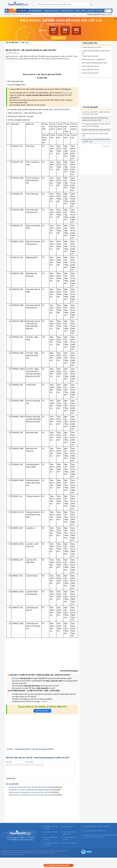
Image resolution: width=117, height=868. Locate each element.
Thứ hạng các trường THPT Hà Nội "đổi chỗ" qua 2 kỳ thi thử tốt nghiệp (31, 787)
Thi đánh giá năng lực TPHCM (92, 47)
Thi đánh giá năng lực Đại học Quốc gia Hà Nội (96, 52)
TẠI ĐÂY (44, 701)
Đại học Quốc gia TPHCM (90, 70)
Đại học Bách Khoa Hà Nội (91, 66)
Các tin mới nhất (12, 784)
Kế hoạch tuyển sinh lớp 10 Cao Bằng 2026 (96, 130)
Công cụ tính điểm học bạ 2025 (51, 838)
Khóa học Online (68, 826)
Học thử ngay (67, 93)
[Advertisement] (43, 68)
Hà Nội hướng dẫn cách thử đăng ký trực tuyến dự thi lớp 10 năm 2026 (95, 119)
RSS (110, 14)
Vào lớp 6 (8, 14)
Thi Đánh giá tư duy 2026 (90, 56)
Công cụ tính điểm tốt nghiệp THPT (69, 833)
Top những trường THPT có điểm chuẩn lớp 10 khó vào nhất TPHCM (96, 113)
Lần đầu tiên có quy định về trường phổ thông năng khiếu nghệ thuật (30, 790)
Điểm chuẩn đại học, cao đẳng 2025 (94, 59)
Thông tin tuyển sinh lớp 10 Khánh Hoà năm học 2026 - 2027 (96, 141)
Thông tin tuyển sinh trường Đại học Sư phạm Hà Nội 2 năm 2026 (30, 792)
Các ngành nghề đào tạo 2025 (69, 838)
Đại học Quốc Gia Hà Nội (90, 73)
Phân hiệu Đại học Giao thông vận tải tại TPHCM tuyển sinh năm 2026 (31, 795)
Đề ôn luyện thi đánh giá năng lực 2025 (95, 63)
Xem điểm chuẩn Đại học (51, 833)
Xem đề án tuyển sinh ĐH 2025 (51, 827)
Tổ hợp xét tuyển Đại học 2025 (51, 844)
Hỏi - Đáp (28, 14)
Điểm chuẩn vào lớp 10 (70, 843)
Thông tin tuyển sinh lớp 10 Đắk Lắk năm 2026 (95, 135)
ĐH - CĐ (22, 14)
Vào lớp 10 (15, 14)
